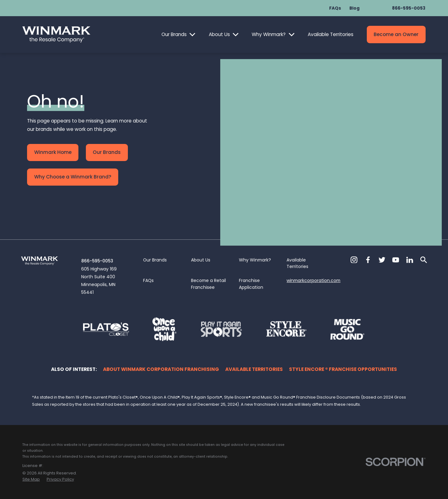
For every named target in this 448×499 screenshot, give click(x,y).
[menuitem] (31, 479)
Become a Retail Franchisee (208, 284)
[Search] (424, 260)
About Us (219, 34)
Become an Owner (396, 34)
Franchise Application (251, 284)
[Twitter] (382, 260)
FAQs (335, 8)
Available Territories (331, 34)
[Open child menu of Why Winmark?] (292, 35)
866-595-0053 (409, 8)
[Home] (56, 35)
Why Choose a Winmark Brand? (73, 177)
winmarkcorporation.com (313, 280)
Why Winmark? (269, 34)
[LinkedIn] (410, 260)
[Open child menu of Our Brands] (192, 35)
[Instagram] (354, 260)
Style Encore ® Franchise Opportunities (343, 369)
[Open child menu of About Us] (236, 35)
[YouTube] (396, 260)
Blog (355, 8)
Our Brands (174, 34)
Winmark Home (53, 152)
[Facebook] (368, 260)
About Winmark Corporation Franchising (161, 369)
